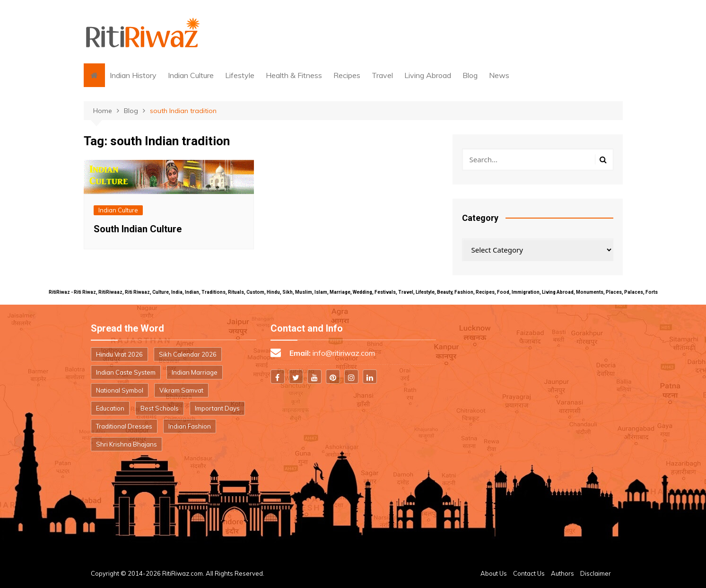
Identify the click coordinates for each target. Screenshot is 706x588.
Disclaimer (596, 573)
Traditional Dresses (124, 426)
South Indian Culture (138, 229)
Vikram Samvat (181, 390)
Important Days (217, 408)
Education (110, 408)
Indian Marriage (195, 372)
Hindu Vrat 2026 (119, 354)
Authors (562, 573)
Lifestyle (240, 75)
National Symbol (120, 390)
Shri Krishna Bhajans (126, 444)
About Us (494, 573)
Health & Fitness (294, 75)
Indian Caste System (126, 372)
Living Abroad (428, 75)
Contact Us (529, 573)
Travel (382, 75)
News (499, 75)
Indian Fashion (190, 426)
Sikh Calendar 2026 (188, 354)
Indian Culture (191, 75)
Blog (470, 75)
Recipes (347, 75)
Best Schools (160, 408)
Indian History (133, 75)
